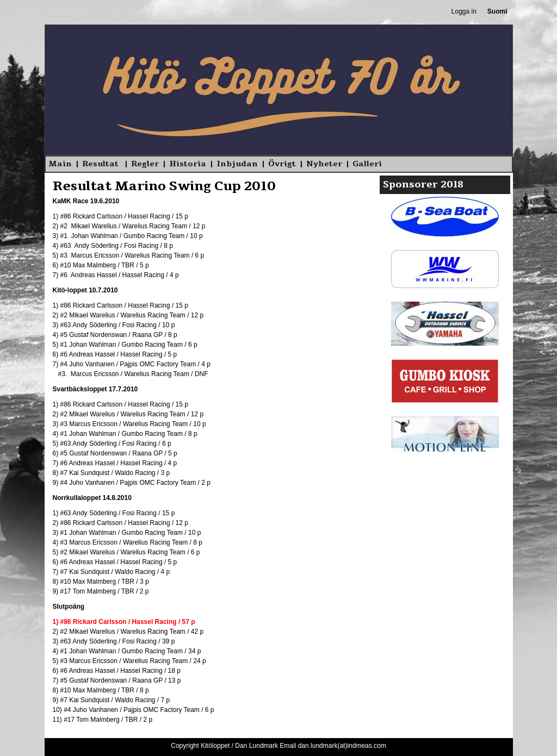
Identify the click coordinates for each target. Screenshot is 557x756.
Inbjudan (237, 164)
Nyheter (324, 164)
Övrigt (282, 164)
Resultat (101, 164)
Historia (188, 164)
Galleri (367, 164)
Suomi (497, 11)
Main (60, 164)
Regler (145, 164)
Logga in (464, 11)
